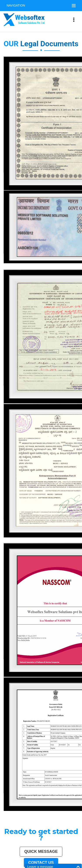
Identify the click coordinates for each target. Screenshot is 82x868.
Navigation (16, 5)
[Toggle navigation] (74, 6)
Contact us (41, 863)
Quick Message (41, 852)
